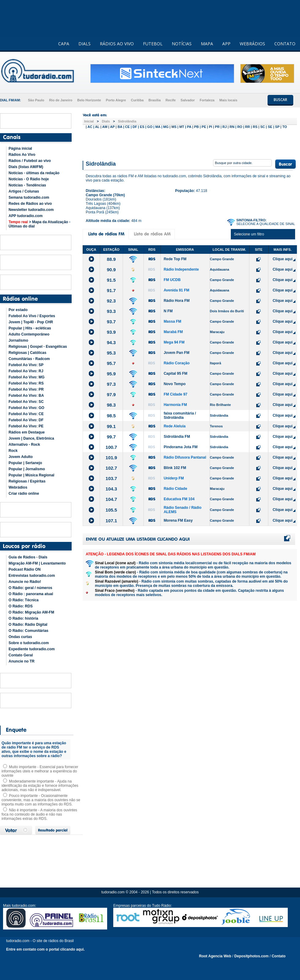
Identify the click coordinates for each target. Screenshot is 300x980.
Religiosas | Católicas (27, 353)
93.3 (111, 311)
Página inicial (20, 148)
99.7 (111, 437)
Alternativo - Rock (24, 445)
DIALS (84, 44)
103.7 (111, 478)
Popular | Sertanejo (25, 463)
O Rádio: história (23, 618)
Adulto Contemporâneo (29, 334)
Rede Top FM (175, 259)
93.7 (111, 322)
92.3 (111, 301)
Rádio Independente (181, 269)
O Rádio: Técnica (24, 600)
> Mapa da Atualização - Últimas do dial (39, 224)
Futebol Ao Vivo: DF (26, 420)
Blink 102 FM (175, 468)
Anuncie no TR (22, 661)
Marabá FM (173, 332)
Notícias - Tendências (27, 185)
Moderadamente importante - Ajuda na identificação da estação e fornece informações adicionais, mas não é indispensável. (40, 786)
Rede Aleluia (175, 426)
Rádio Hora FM (177, 301)
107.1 (111, 521)
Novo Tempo (175, 384)
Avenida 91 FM (177, 290)
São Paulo (36, 100)
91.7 (111, 290)
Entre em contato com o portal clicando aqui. (45, 949)
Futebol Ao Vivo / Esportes (32, 316)
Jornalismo (18, 340)
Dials (106, 121)
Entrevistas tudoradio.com (32, 576)
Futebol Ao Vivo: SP (26, 365)
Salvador (188, 100)
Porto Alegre (116, 100)
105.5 (111, 510)
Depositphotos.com (251, 956)
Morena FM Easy (178, 520)
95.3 (111, 353)
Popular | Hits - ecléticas (30, 328)
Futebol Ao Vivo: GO (26, 408)
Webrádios (18, 487)
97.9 (111, 394)
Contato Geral (21, 655)
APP (226, 44)
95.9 (111, 374)
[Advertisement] (190, 143)
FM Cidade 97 (176, 394)
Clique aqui (283, 259)
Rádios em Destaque (27, 432)
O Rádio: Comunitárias (28, 631)
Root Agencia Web (215, 956)
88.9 (111, 259)
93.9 (111, 332)
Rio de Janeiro (61, 100)
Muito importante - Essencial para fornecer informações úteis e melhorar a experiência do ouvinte (40, 771)
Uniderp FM (174, 478)
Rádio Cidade (176, 489)
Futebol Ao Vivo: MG (26, 377)
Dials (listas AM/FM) (26, 167)
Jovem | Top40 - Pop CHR (31, 322)
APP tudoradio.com (26, 216)
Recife (171, 100)
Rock (13, 451)
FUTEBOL (153, 44)
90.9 (111, 270)
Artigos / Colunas (24, 191)
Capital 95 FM (176, 374)
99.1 (111, 426)
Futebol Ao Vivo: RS (26, 383)
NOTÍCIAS (182, 44)
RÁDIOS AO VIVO (117, 44)
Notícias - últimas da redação (34, 173)
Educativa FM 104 (179, 499)
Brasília (155, 100)
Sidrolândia (127, 121)
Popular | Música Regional (31, 475)
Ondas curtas (20, 637)
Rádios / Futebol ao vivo (30, 161)
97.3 (111, 384)
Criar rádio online (24, 494)
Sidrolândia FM (177, 437)
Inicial (89, 121)
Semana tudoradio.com (29, 197)
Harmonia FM (175, 405)
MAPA (207, 44)
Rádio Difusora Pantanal (185, 457)
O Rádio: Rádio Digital (28, 625)
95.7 (111, 363)
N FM (168, 311)
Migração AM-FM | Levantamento (37, 563)
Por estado (18, 310)
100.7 (111, 447)
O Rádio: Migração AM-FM (31, 612)
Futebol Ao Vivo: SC (26, 402)
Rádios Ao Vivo (22, 155)
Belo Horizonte (89, 100)
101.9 (111, 458)
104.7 (111, 499)
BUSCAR (280, 100)
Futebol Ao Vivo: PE (26, 426)
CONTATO (285, 44)
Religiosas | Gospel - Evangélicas (38, 347)
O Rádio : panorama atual (31, 594)
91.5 (111, 280)
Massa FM (172, 321)
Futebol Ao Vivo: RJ (26, 371)
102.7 (111, 468)
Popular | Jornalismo (27, 469)
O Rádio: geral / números (30, 588)
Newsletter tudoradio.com (31, 210)
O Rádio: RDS (21, 606)
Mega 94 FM (174, 342)
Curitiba (137, 100)
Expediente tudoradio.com (32, 649)
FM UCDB (172, 280)
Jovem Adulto (21, 457)
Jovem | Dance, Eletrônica (31, 438)
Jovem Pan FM (177, 353)
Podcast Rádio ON (25, 569)
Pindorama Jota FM (181, 447)
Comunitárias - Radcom (29, 359)
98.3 (111, 405)
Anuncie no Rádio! (25, 582)
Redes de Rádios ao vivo (30, 204)
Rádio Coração (177, 363)
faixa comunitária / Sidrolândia (180, 415)
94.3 (111, 342)
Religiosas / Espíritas (27, 481)
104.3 (111, 489)
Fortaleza (207, 100)
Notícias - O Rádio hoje (29, 179)
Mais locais (229, 100)
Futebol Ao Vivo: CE (26, 414)
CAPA (64, 44)
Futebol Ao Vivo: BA (26, 396)
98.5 (111, 416)
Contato (278, 956)
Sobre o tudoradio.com (29, 643)
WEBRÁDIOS (252, 44)
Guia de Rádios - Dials (28, 557)
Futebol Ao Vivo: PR (26, 389)
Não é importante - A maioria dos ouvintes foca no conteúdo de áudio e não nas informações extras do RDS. (39, 814)
